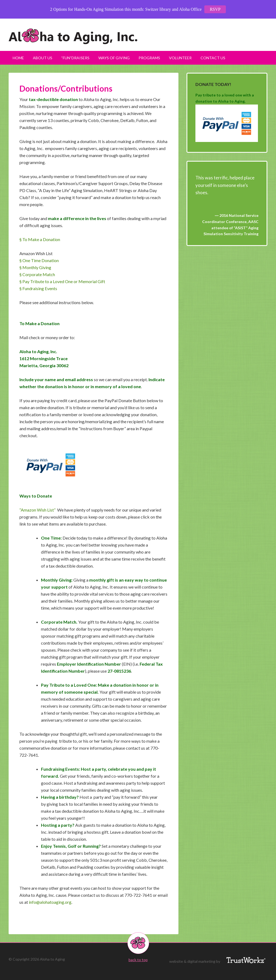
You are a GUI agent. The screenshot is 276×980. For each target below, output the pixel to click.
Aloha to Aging (138, 37)
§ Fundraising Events (38, 288)
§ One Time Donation (39, 260)
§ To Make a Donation (40, 239)
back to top (138, 960)
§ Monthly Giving (35, 267)
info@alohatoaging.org (50, 902)
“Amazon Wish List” (37, 510)
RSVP (215, 9)
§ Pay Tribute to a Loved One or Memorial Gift (62, 281)
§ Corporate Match (37, 274)
